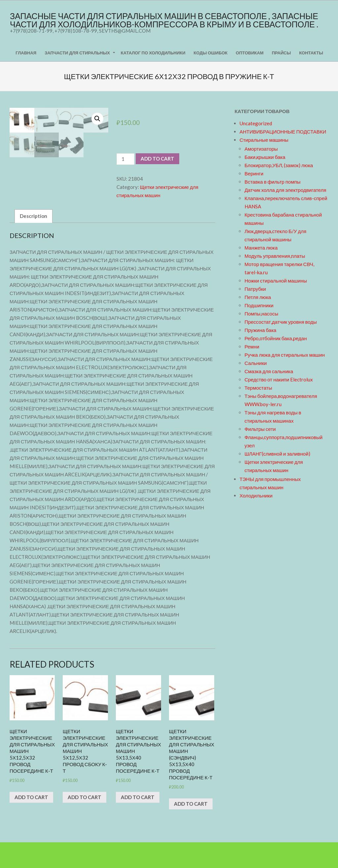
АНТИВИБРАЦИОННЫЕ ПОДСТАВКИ (283, 132)
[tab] (34, 242)
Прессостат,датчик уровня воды (281, 322)
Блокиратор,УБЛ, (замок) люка (279, 165)
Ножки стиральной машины (276, 281)
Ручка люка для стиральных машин (285, 355)
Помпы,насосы (261, 314)
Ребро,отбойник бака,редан (276, 338)
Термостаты (258, 388)
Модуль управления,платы (275, 256)
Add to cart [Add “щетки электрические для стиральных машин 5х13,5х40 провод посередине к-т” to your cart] (138, 823)
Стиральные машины (264, 140)
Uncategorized (256, 123)
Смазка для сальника (269, 371)
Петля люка (258, 297)
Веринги (254, 173)
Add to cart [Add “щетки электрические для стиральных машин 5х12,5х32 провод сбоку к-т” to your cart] (84, 823)
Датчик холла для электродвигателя (286, 190)
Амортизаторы (261, 149)
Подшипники (259, 305)
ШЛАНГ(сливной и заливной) (277, 454)
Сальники (256, 363)
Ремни (252, 346)
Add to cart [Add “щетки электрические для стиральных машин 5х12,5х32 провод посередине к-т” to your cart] (31, 823)
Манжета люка (261, 248)
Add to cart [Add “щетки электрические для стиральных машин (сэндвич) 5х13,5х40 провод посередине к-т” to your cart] (191, 829)
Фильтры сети (260, 429)
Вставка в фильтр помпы (273, 182)
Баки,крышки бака (265, 157)
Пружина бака (261, 330)
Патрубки (255, 289)
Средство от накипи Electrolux (279, 379)
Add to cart (157, 159)
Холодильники (256, 495)
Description (34, 242)
